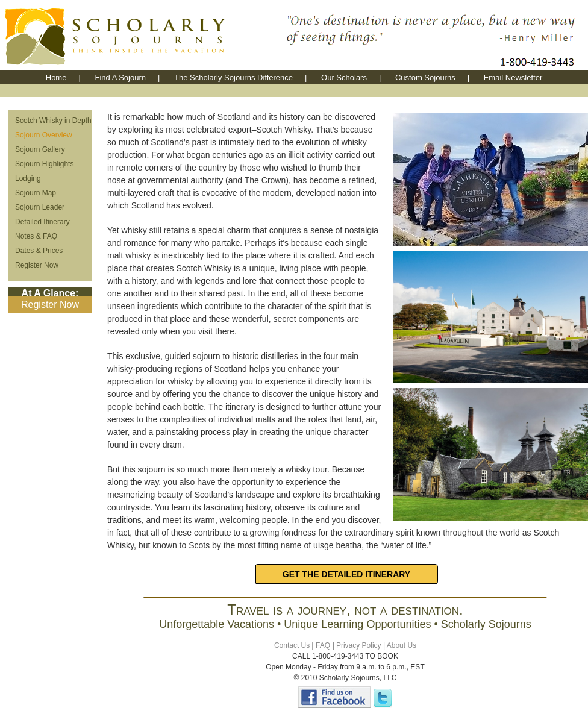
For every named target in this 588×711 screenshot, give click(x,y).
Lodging (28, 178)
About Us (402, 645)
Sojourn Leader (40, 207)
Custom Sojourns (425, 77)
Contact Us (292, 645)
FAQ (323, 645)
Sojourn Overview (44, 135)
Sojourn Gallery (40, 149)
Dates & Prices (39, 251)
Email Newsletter (513, 77)
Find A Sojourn (120, 77)
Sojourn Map (36, 193)
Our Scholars (344, 77)
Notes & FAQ (36, 236)
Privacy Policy (359, 645)
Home (56, 77)
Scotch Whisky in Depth (53, 121)
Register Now (37, 265)
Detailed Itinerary (42, 222)
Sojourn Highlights (44, 164)
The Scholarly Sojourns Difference (233, 77)
